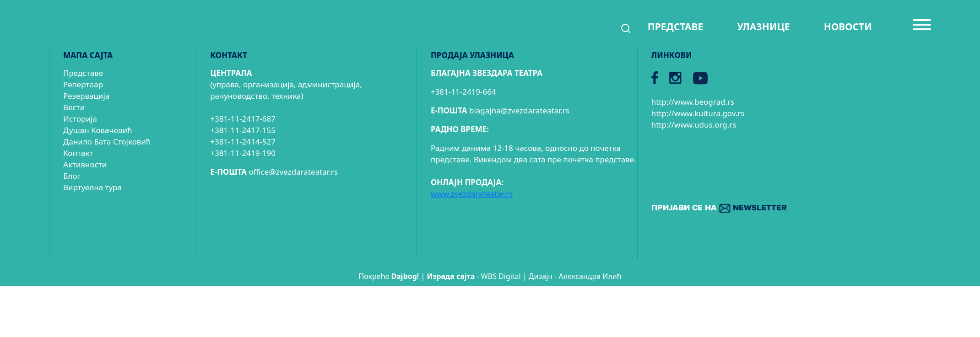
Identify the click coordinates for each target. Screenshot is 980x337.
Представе (83, 73)
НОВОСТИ (848, 27)
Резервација (86, 96)
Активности (85, 164)
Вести (74, 107)
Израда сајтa (451, 276)
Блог (72, 176)
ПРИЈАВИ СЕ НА (719, 208)
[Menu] (922, 28)
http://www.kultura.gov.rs (698, 113)
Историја (80, 119)
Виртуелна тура (92, 187)
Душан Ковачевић (97, 130)
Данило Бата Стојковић (107, 142)
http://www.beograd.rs (693, 102)
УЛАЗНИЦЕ (763, 27)
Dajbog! (405, 276)
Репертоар (83, 84)
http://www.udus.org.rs (694, 125)
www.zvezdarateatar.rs (472, 194)
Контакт (78, 153)
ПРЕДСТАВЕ (676, 27)
